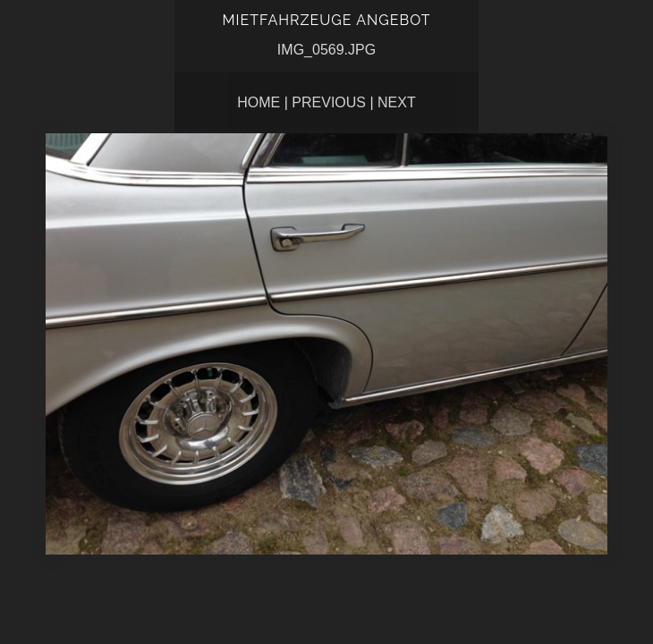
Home (259, 102)
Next (397, 102)
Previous (329, 102)
